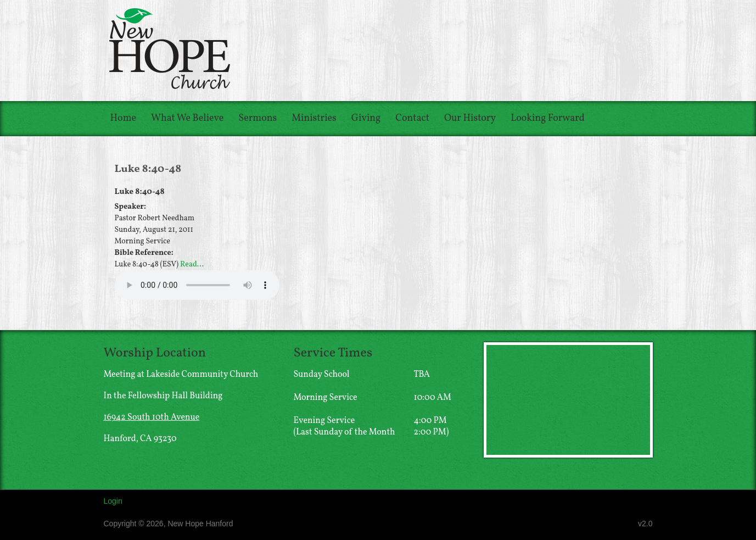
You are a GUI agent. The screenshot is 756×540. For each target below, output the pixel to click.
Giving (366, 118)
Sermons (257, 118)
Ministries (314, 118)
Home (124, 118)
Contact (412, 118)
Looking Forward (548, 118)
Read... (192, 265)
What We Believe (187, 118)
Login (113, 501)
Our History (470, 118)
